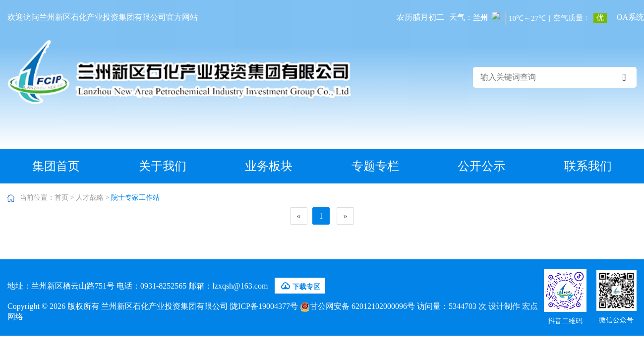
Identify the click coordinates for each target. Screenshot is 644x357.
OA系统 (630, 17)
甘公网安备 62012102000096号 (357, 306)
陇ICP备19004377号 (264, 306)
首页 (61, 198)
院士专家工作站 (135, 198)
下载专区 (300, 286)
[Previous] (299, 216)
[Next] (345, 216)
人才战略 (90, 198)
